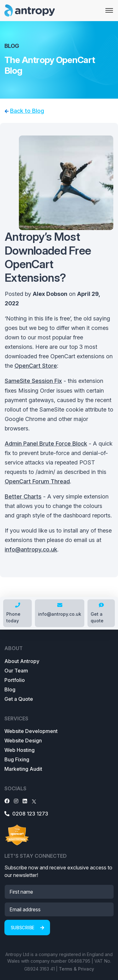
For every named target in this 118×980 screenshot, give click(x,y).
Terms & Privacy (76, 969)
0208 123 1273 (26, 814)
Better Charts (23, 496)
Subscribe (27, 928)
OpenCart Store (36, 366)
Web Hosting (20, 750)
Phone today (13, 613)
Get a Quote (19, 699)
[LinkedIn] (25, 801)
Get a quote (97, 613)
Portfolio (15, 680)
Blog (10, 689)
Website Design (23, 741)
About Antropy (22, 661)
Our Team (16, 671)
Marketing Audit (23, 769)
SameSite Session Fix (33, 381)
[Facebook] (7, 801)
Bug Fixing (17, 759)
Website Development (31, 731)
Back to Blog (27, 111)
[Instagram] (16, 801)
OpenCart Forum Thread (37, 481)
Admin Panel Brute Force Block (46, 444)
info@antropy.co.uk (31, 549)
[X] (34, 801)
